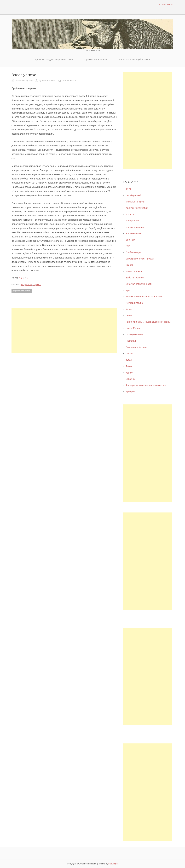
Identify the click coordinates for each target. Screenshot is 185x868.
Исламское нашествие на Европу (144, 297)
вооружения (26, 285)
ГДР (128, 246)
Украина (37, 285)
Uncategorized (133, 195)
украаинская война (22, 291)
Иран (128, 290)
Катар (129, 309)
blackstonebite (48, 81)
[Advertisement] (64, 330)
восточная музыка (136, 227)
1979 (128, 189)
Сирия (129, 353)
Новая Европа (133, 328)
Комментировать (69, 81)
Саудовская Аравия (136, 347)
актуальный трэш (135, 202)
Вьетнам (130, 240)
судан (129, 360)
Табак (129, 366)
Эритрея (130, 391)
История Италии (135, 303)
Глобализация (133, 252)
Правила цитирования (96, 59)
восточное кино (134, 233)
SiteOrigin (113, 864)
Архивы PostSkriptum (137, 208)
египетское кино (134, 271)
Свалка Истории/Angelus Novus (134, 59)
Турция (130, 373)
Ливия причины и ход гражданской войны (148, 322)
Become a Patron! (166, 4)
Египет (129, 265)
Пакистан (131, 341)
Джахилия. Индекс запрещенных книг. (54, 59)
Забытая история (135, 278)
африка (130, 214)
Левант (130, 316)
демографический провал (140, 259)
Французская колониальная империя (146, 385)
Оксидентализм (134, 334)
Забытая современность (139, 284)
